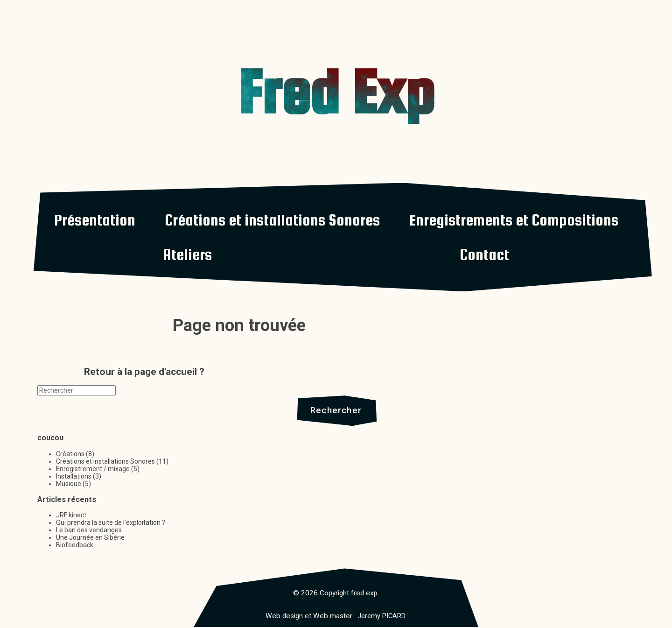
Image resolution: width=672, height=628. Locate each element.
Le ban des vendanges (89, 531)
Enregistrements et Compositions (514, 220)
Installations (74, 477)
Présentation (95, 220)
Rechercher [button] (336, 411)
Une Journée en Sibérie (90, 539)
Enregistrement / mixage (93, 470)
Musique (69, 485)
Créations (70, 455)
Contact (484, 254)
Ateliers (187, 254)
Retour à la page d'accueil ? (144, 372)
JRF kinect (71, 516)
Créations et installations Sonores (272, 220)
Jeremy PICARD (381, 617)
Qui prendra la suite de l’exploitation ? (111, 524)
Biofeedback (75, 546)
